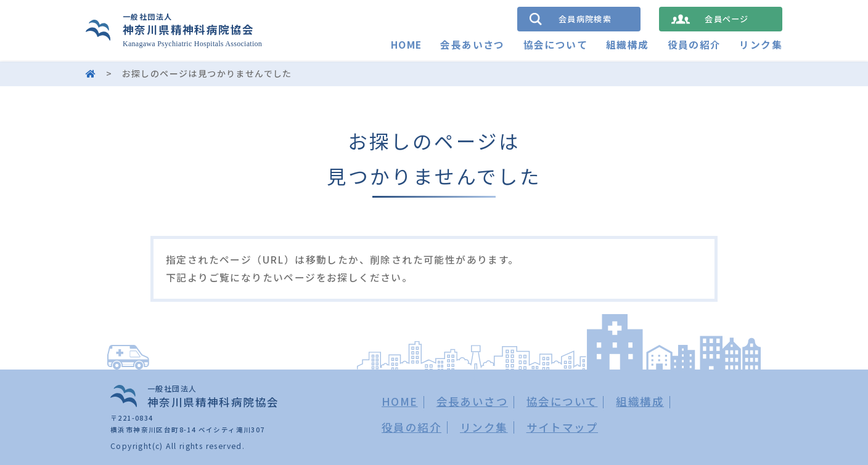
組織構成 (628, 45)
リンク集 (761, 45)
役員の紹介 (694, 45)
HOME (406, 45)
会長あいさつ (472, 45)
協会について (555, 45)
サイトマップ (562, 427)
